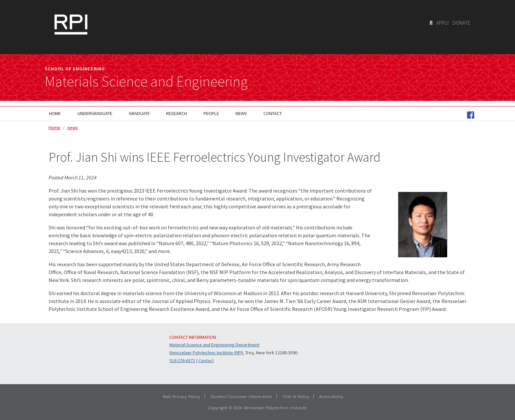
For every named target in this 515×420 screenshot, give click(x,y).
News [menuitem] (241, 113)
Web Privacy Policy (182, 396)
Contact (206, 361)
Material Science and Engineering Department (214, 345)
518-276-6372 (182, 361)
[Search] (431, 23)
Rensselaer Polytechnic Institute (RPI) (206, 353)
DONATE (461, 23)
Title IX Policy (296, 396)
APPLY (443, 23)
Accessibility (331, 396)
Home (55, 128)
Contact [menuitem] (273, 113)
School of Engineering (75, 69)
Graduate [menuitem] (139, 113)
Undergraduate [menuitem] (95, 113)
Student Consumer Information (241, 396)
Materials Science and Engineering (146, 82)
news (73, 128)
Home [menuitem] (55, 113)
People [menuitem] (211, 113)
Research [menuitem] (177, 113)
